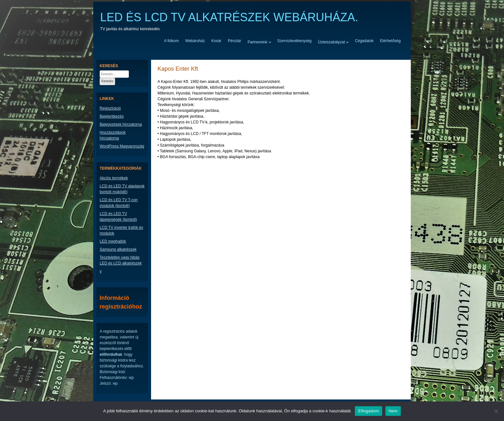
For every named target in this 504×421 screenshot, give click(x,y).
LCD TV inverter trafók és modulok (121, 230)
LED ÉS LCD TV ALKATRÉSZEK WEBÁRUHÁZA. (229, 17)
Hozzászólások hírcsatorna (113, 135)
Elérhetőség (390, 41)
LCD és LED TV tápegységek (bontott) (118, 217)
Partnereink (257, 42)
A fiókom (171, 41)
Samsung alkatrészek (118, 249)
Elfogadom (368, 411)
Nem (393, 411)
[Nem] (496, 411)
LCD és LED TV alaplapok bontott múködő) (122, 189)
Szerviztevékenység (295, 41)
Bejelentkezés (112, 116)
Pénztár (234, 41)
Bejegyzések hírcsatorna (121, 124)
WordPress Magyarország (122, 146)
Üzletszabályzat (331, 42)
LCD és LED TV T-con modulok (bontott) (119, 203)
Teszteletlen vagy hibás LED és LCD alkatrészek (121, 260)
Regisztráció (110, 108)
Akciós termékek (114, 178)
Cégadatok (364, 41)
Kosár (216, 41)
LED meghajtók (113, 241)
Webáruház (195, 41)
